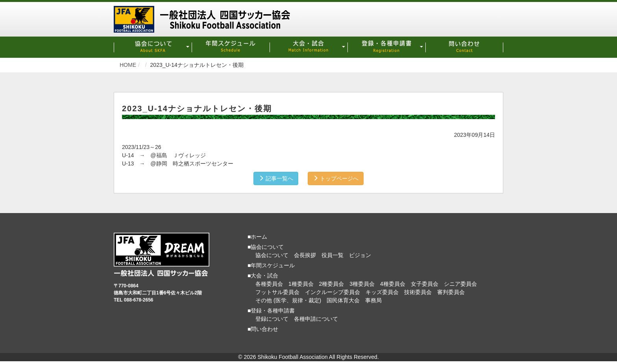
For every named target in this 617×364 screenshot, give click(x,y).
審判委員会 (451, 291)
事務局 (373, 299)
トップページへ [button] (338, 177)
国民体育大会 (343, 299)
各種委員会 (269, 283)
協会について (272, 254)
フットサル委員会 (277, 291)
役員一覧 (333, 254)
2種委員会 (332, 283)
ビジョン (360, 254)
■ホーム (257, 235)
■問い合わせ (263, 328)
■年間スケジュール (271, 264)
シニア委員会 (460, 283)
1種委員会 (301, 283)
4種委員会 (393, 283)
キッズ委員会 (382, 291)
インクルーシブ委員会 (333, 291)
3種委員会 (362, 283)
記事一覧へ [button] (274, 177)
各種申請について (316, 318)
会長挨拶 (305, 254)
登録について (272, 318)
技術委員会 (418, 291)
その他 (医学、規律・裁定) (288, 299)
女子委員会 (425, 283)
